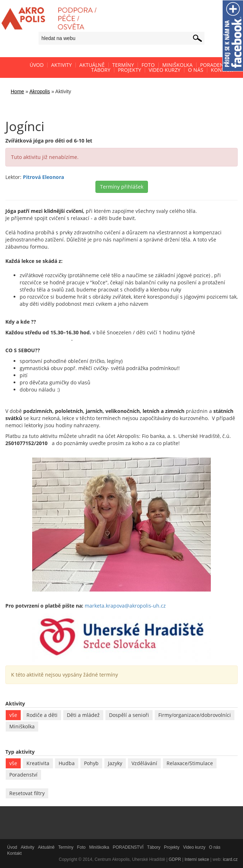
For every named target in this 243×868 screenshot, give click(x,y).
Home (17, 91)
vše (13, 715)
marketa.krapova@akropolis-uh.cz (125, 606)
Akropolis (40, 91)
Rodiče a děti (42, 715)
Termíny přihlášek (122, 187)
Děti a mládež (83, 715)
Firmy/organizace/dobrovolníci (195, 715)
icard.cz (230, 859)
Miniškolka (22, 726)
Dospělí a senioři (129, 715)
